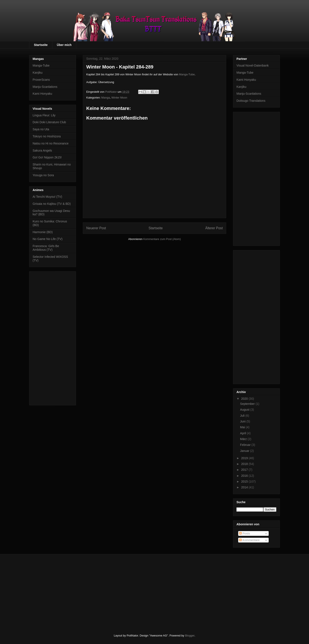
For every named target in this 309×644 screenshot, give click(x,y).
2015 (245, 481)
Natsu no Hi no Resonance (51, 143)
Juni (243, 421)
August (245, 410)
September (248, 404)
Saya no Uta (41, 129)
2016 (245, 476)
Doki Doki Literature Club (49, 122)
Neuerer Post (96, 228)
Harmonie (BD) (43, 232)
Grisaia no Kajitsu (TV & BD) (52, 204)
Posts (245, 533)
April (244, 433)
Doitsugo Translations (251, 101)
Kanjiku (38, 73)
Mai (243, 427)
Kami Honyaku (42, 94)
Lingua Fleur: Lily (44, 115)
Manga (106, 98)
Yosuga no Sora (43, 175)
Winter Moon (119, 98)
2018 (245, 464)
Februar (246, 445)
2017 (245, 470)
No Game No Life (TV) (48, 239)
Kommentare (249, 540)
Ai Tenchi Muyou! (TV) (47, 197)
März (244, 439)
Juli (243, 416)
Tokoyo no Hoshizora (47, 136)
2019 (245, 458)
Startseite (41, 45)
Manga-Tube (187, 74)
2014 (245, 487)
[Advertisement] (53, 337)
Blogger (190, 636)
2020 (245, 399)
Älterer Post (214, 228)
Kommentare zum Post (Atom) (162, 239)
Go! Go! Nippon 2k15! (47, 157)
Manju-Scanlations (45, 87)
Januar (245, 451)
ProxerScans (41, 80)
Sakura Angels (42, 150)
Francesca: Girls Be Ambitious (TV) (46, 248)
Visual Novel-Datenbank (253, 65)
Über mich (64, 45)
